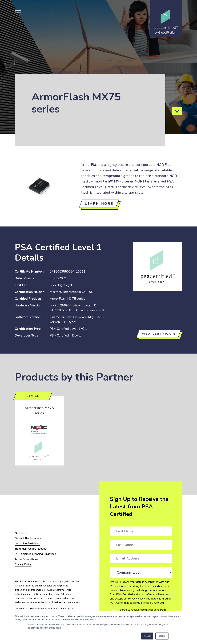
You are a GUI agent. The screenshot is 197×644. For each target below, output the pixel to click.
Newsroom (22, 533)
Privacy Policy (118, 586)
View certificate (159, 334)
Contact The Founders (28, 538)
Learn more (99, 204)
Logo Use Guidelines (27, 544)
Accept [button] (147, 636)
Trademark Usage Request (31, 549)
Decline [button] (162, 636)
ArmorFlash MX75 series (39, 410)
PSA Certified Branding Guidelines (35, 554)
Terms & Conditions (26, 559)
